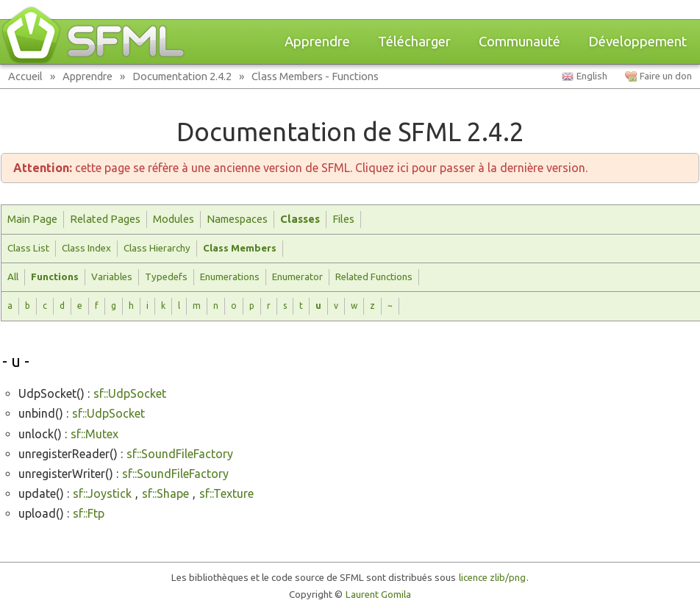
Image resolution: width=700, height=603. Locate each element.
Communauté (519, 42)
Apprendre (317, 42)
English (592, 76)
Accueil (25, 76)
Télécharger (414, 42)
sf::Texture (226, 493)
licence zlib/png (492, 578)
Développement (637, 42)
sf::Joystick (102, 493)
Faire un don (666, 76)
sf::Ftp (89, 513)
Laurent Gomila (378, 595)
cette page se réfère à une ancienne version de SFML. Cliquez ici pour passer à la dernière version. (300, 168)
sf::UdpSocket (130, 393)
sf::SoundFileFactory (180, 454)
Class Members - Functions (315, 76)
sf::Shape (165, 493)
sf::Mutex (94, 434)
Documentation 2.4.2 (182, 76)
